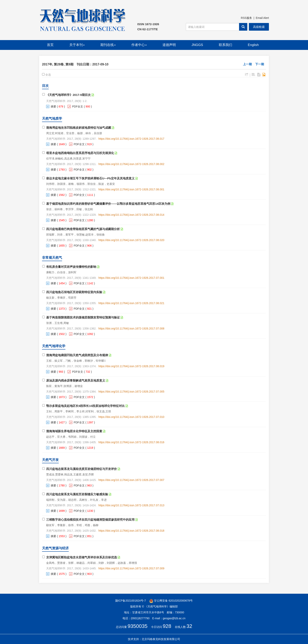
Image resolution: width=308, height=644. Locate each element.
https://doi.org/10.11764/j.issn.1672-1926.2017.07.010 (131, 417)
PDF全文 (78, 106)
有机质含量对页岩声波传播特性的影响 (71, 267)
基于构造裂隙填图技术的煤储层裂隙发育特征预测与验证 (83, 317)
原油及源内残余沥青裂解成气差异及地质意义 (76, 380)
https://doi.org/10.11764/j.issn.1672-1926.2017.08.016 (131, 442)
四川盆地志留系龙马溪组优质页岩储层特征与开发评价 (82, 469)
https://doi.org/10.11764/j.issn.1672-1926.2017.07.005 (131, 392)
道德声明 (169, 45)
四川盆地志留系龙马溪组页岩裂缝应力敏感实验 (77, 494)
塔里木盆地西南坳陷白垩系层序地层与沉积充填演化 (80, 153)
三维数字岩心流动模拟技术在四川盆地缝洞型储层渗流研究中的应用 (90, 520)
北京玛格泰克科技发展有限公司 (161, 639)
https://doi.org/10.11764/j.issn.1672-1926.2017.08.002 (131, 164)
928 (167, 626)
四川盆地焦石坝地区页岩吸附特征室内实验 (74, 292)
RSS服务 (246, 18)
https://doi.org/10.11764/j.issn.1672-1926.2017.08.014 (131, 215)
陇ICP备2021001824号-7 (131, 601)
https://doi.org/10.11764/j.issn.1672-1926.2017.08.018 (131, 531)
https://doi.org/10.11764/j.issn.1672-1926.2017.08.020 (131, 240)
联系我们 (225, 45)
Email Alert (262, 18)
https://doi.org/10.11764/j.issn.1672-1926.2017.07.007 (131, 480)
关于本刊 (77, 45)
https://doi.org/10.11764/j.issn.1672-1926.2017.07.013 (131, 505)
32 (189, 626)
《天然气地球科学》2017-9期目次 (68, 95)
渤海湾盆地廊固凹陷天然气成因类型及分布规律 (77, 355)
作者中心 (139, 45)
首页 (50, 45)
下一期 (260, 64)
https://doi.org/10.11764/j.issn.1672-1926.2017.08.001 (131, 189)
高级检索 (259, 27)
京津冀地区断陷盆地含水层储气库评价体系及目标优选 (82, 557)
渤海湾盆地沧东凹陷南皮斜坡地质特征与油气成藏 (79, 128)
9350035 (137, 626)
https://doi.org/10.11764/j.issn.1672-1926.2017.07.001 (131, 278)
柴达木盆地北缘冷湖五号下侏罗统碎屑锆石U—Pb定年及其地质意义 (90, 178)
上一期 (247, 64)
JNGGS (197, 45)
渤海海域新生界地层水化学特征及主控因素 (74, 431)
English (253, 45)
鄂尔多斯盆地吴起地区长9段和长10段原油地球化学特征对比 (85, 406)
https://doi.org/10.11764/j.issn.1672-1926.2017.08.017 (131, 139)
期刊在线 (108, 45)
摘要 (53, 106)
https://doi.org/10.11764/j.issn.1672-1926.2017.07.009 (131, 568)
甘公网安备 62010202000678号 (171, 601)
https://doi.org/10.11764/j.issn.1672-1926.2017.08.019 (131, 366)
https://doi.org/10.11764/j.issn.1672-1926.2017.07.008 (131, 328)
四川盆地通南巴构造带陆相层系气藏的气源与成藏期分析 (83, 229)
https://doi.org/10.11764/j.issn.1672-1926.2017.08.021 (131, 303)
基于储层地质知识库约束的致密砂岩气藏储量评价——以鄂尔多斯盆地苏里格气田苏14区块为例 (108, 204)
